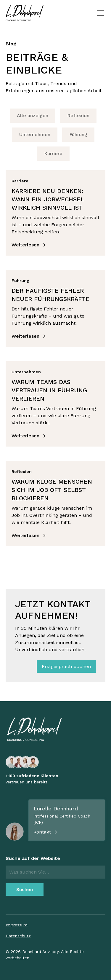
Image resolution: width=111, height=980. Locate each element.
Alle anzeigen (33, 115)
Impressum (17, 925)
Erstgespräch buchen (66, 666)
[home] (25, 13)
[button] (99, 13)
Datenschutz (18, 936)
